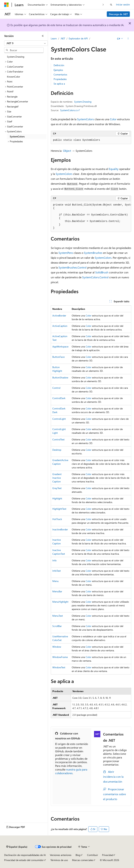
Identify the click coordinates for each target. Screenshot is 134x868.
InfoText (57, 571)
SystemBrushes (93, 253)
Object (67, 151)
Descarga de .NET (118, 14)
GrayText (57, 488)
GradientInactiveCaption (57, 478)
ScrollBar (57, 626)
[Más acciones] (128, 39)
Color (113, 119)
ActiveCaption (60, 326)
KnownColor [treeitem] (14, 77)
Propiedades (60, 79)
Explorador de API (78, 38)
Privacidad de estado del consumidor (24, 860)
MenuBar (57, 591)
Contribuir (92, 855)
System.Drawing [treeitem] (16, 57)
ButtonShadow (60, 377)
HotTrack (57, 519)
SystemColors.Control (95, 277)
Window (57, 647)
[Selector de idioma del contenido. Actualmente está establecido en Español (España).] (17, 847)
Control (56, 388)
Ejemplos (58, 70)
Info (54, 560)
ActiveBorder (59, 316)
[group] (91, 217)
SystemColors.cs (69, 110)
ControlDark (59, 398)
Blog (78, 855)
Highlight (57, 498)
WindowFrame (60, 657)
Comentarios (60, 74)
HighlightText (59, 509)
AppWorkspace (60, 346)
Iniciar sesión (123, 4)
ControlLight (59, 419)
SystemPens (66, 253)
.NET (63, 38)
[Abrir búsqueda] (111, 5)
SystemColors (85, 119)
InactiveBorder (60, 529)
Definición (59, 65)
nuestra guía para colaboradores (71, 771)
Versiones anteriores (61, 855)
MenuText (58, 616)
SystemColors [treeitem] (17, 136)
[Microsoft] (6, 5)
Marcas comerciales (83, 860)
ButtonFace (58, 357)
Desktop (57, 450)
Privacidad (108, 855)
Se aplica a (59, 84)
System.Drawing (83, 102)
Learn (54, 38)
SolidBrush (102, 272)
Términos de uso (59, 860)
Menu (55, 581)
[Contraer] (43, 36)
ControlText (58, 439)
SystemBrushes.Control (72, 267)
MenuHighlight (60, 602)
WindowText (59, 667)
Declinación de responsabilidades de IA (25, 855)
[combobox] (26, 43)
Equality (114, 169)
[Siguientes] (103, 5)
